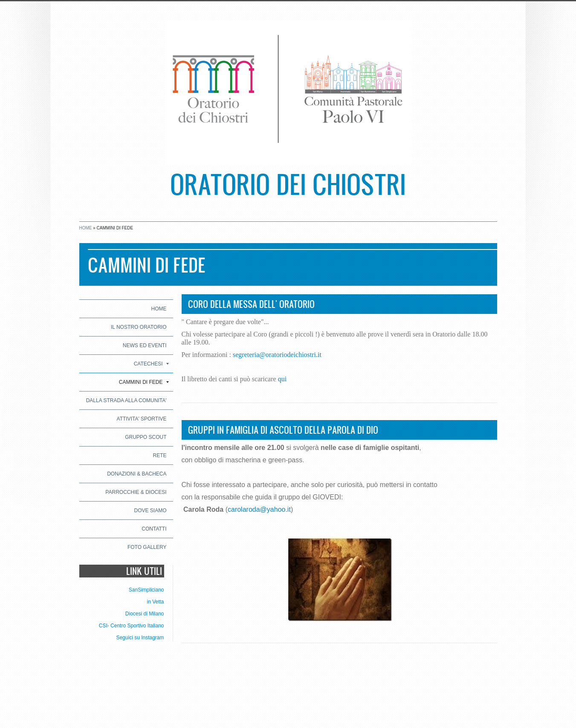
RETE (159, 455)
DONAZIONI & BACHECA (137, 474)
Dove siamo (150, 510)
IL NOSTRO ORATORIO (139, 327)
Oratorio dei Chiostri (288, 184)
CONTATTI (154, 529)
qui (282, 379)
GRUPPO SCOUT (146, 437)
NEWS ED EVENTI (145, 345)
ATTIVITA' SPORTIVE (142, 419)
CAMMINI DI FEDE (144, 382)
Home (86, 228)
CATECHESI (151, 364)
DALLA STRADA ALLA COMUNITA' (126, 400)
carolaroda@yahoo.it (259, 509)
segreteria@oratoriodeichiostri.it (277, 355)
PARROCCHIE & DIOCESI (136, 492)
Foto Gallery (147, 547)
